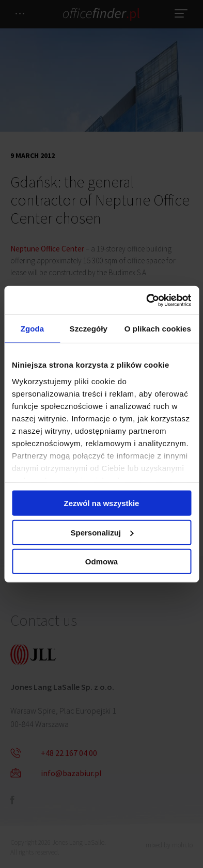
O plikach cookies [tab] (158, 329)
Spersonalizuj (102, 532)
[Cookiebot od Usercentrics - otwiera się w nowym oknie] (146, 300)
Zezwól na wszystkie (102, 503)
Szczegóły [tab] (89, 329)
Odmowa (101, 562)
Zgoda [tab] (33, 329)
